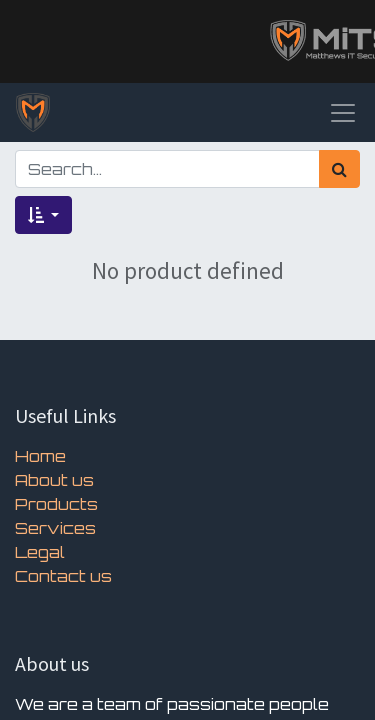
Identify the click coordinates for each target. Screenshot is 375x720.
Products (56, 504)
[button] (43, 215)
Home (40, 456)
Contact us (63, 576)
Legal (40, 552)
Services (55, 528)
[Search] (339, 169)
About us (54, 480)
